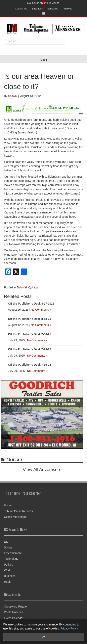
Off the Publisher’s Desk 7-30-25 (30, 334)
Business (10, 576)
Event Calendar (14, 618)
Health (8, 582)
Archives (67, 9)
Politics (8, 565)
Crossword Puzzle (15, 607)
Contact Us (21, 9)
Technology (11, 559)
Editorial (22, 287)
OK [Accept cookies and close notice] (43, 637)
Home (8, 505)
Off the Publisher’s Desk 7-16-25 (30, 365)
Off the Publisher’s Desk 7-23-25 (30, 349)
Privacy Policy (69, 628)
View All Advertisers (42, 470)
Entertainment (13, 553)
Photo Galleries (14, 612)
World (8, 570)
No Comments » (41, 310)
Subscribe (53, 9)
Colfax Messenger (15, 517)
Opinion (33, 287)
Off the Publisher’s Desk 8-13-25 (30, 319)
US (6, 542)
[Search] (35, 41)
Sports (8, 547)
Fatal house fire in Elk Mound (42, 3)
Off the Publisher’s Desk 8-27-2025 (31, 304)
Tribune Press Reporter (19, 511)
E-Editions (37, 9)
